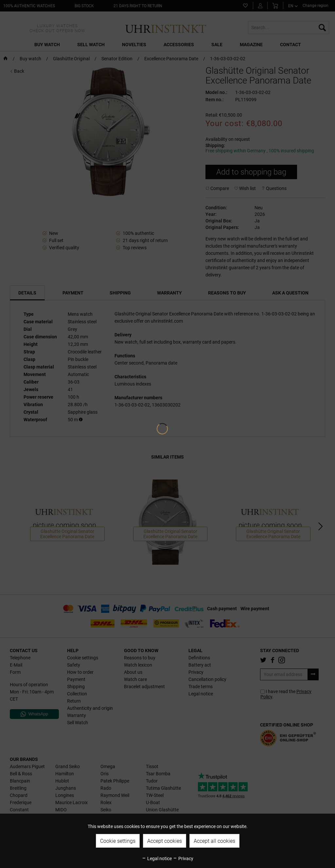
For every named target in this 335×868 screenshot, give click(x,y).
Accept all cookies (214, 841)
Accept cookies (165, 841)
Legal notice (157, 859)
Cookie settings (118, 841)
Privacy (183, 859)
